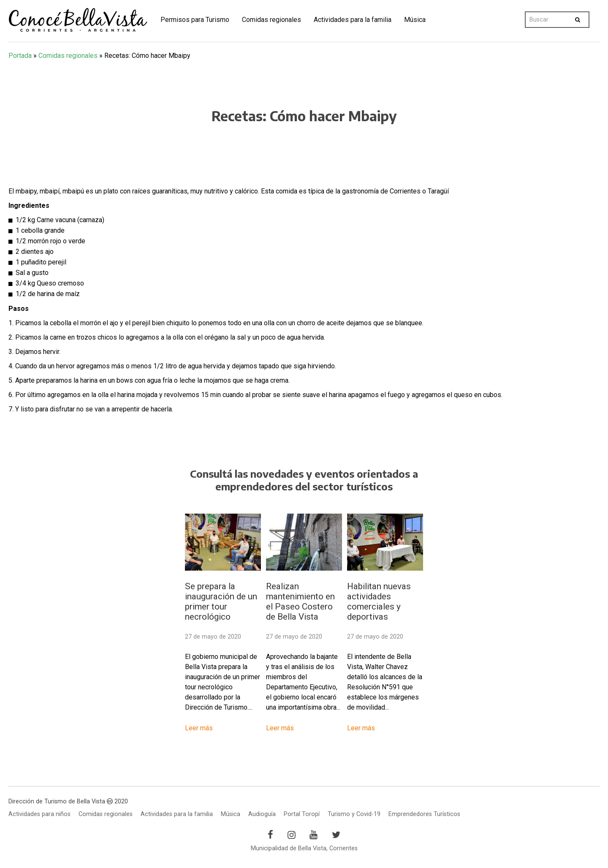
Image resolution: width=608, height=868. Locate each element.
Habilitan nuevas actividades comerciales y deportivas (379, 601)
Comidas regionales (271, 20)
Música (415, 20)
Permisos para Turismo (195, 20)
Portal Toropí (302, 814)
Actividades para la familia (353, 20)
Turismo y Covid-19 (354, 814)
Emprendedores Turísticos (424, 814)
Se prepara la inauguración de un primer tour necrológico (221, 601)
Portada (20, 56)
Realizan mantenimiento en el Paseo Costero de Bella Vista (300, 601)
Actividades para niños (39, 814)
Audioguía (262, 814)
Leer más (199, 728)
